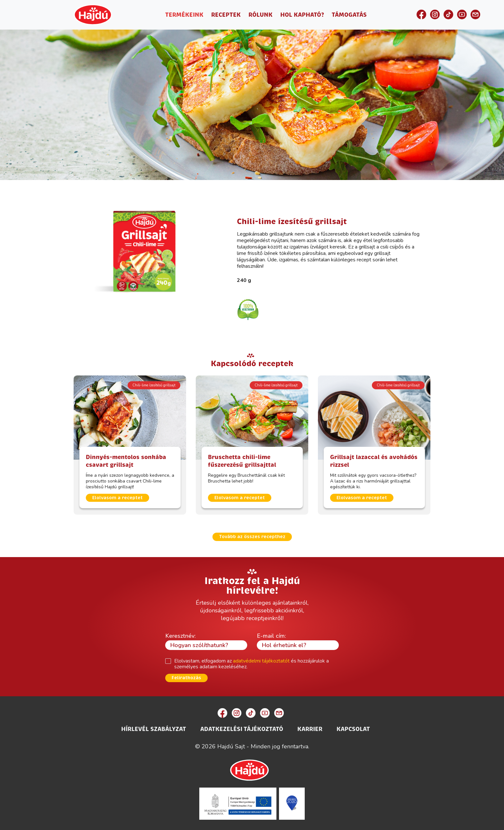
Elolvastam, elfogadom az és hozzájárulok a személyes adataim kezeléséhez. (252, 664)
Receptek (226, 15)
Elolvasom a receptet (117, 498)
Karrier (310, 729)
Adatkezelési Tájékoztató (242, 729)
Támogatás (349, 15)
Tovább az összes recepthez (252, 537)
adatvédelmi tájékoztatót (261, 661)
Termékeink (184, 15)
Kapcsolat (353, 729)
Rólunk (261, 15)
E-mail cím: (271, 636)
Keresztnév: (180, 636)
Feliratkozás (186, 678)
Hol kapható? (302, 15)
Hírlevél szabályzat (154, 729)
